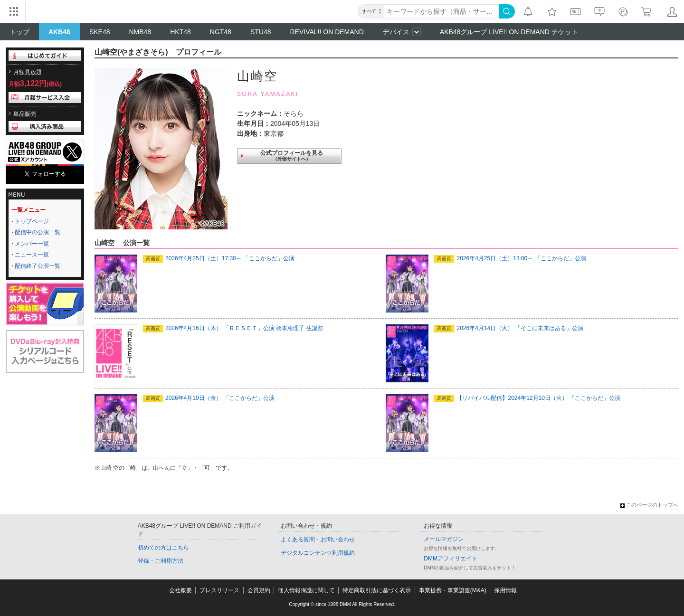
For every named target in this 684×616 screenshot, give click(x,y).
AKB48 (59, 32)
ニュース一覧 (32, 255)
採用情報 (505, 590)
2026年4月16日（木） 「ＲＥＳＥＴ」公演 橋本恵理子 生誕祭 (233, 328)
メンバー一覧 (32, 244)
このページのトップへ (649, 505)
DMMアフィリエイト (451, 559)
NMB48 (140, 32)
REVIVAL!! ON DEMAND (327, 32)
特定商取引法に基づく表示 (377, 590)
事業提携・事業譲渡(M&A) (453, 590)
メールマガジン (444, 539)
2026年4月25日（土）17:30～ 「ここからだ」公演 (219, 258)
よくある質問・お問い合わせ (318, 540)
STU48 (261, 32)
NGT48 (221, 32)
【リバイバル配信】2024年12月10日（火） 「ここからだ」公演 (527, 398)
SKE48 (100, 32)
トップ (19, 32)
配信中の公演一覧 (38, 232)
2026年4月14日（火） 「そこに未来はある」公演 (508, 328)
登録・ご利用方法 (161, 561)
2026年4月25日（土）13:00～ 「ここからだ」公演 (510, 258)
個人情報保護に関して (306, 590)
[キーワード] (442, 11)
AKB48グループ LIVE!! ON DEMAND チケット (509, 32)
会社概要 (180, 590)
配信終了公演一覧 (38, 266)
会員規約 (259, 590)
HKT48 (180, 32)
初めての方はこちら (163, 548)
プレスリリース (219, 590)
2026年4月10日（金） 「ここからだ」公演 (209, 398)
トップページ (32, 221)
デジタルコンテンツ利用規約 (318, 553)
